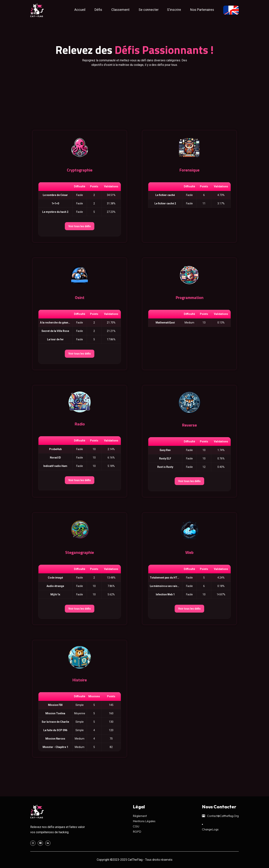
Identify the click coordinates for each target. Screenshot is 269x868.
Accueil (80, 10)
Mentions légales (144, 821)
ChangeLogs (210, 829)
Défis (98, 10)
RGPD (137, 832)
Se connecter (149, 10)
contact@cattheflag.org (220, 816)
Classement (120, 10)
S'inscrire (174, 10)
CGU (136, 826)
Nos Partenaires (202, 10)
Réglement (140, 816)
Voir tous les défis (80, 226)
